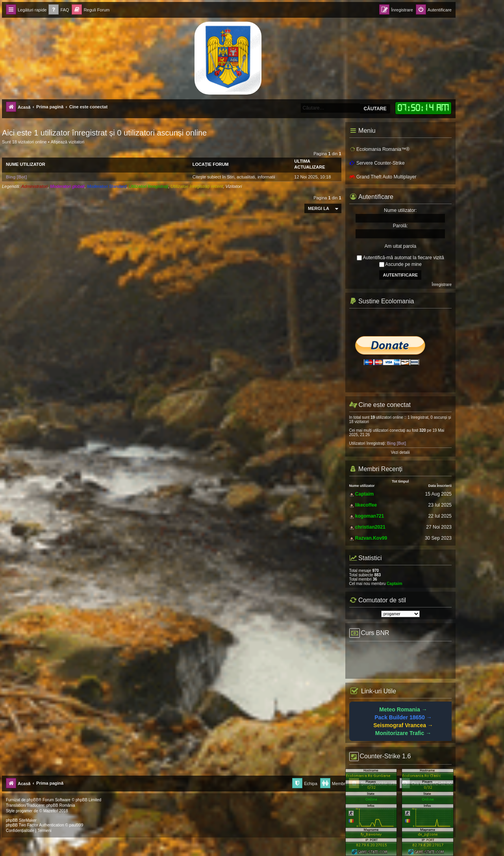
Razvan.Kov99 (371, 538)
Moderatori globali (67, 186)
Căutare (375, 109)
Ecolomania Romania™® (379, 149)
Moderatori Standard (107, 186)
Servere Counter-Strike (377, 163)
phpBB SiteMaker (21, 820)
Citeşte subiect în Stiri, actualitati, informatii (234, 177)
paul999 (76, 825)
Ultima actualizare (309, 164)
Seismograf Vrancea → (403, 725)
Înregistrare (442, 285)
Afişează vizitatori (68, 142)
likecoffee (366, 505)
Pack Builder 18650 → (403, 717)
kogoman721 (370, 516)
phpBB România (61, 805)
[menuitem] (59, 10)
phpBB (33, 800)
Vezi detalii (400, 452)
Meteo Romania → (403, 709)
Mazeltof (51, 811)
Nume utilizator (26, 164)
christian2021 (370, 527)
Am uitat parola (400, 246)
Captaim (364, 494)
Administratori (34, 186)
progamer (24, 811)
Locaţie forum (211, 164)
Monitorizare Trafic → (403, 733)
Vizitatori (233, 186)
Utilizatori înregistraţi (148, 186)
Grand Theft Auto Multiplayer (383, 177)
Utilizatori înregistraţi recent (197, 186)
